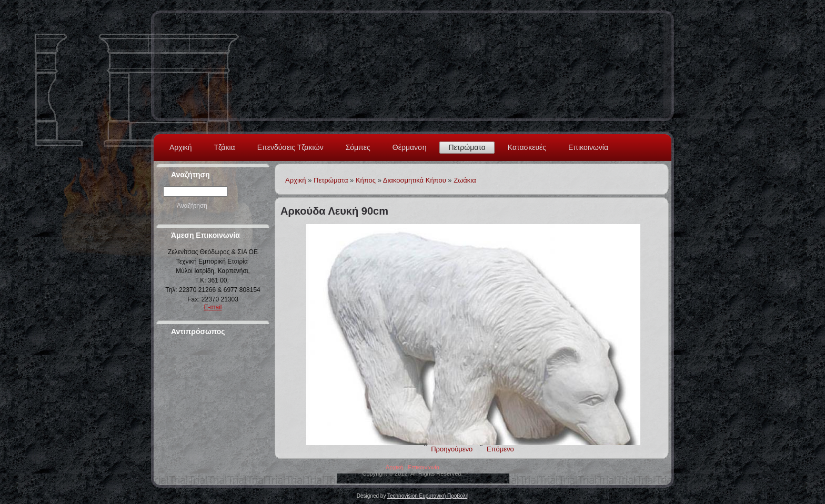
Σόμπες (358, 147)
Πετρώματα (467, 147)
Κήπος (366, 180)
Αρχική (181, 147)
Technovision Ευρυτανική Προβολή (428, 496)
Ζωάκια (465, 180)
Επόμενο (500, 449)
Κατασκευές (527, 147)
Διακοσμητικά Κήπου (415, 180)
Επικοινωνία (588, 147)
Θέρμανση (410, 147)
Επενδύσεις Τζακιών (290, 147)
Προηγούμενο (452, 449)
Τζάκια (225, 147)
